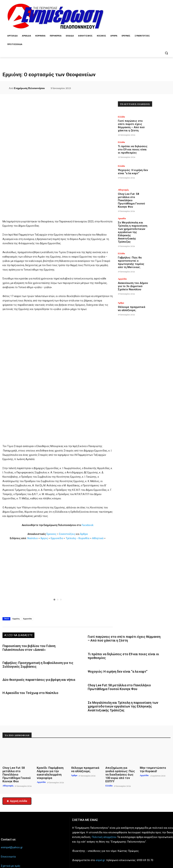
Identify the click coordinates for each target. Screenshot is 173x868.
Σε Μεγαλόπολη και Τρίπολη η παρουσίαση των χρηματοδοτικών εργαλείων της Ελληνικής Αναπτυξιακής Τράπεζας (125, 701)
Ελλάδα (121, 117)
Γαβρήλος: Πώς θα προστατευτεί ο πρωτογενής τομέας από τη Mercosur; (131, 243)
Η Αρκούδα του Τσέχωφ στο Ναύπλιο (27, 689)
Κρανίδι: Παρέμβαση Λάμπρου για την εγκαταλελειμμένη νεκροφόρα (48, 765)
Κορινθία (84, 538)
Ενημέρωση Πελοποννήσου (29, 88)
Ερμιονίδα (57, 538)
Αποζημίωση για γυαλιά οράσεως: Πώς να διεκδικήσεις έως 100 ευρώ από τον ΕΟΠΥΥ (121, 765)
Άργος (44, 538)
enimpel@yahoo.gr (12, 835)
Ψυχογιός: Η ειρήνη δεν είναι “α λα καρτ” (114, 669)
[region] (58, 578)
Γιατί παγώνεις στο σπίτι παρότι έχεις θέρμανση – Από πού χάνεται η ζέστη (133, 123)
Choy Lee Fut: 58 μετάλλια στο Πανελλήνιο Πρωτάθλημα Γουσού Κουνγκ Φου (132, 194)
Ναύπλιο (33, 538)
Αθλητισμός (123, 188)
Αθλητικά (98, 538)
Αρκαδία (122, 212)
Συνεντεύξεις (67, 534)
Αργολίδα (122, 261)
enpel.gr (100, 848)
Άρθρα (84, 534)
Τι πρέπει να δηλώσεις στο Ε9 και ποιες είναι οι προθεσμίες (132, 145)
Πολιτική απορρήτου (104, 825)
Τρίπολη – (72, 538)
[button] (166, 53)
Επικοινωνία (8, 844)
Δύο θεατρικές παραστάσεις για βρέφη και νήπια (35, 677)
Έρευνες (52, 534)
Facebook (88, 525)
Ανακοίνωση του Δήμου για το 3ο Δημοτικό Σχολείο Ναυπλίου (133, 265)
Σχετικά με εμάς (11, 853)
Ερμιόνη (16, 619)
